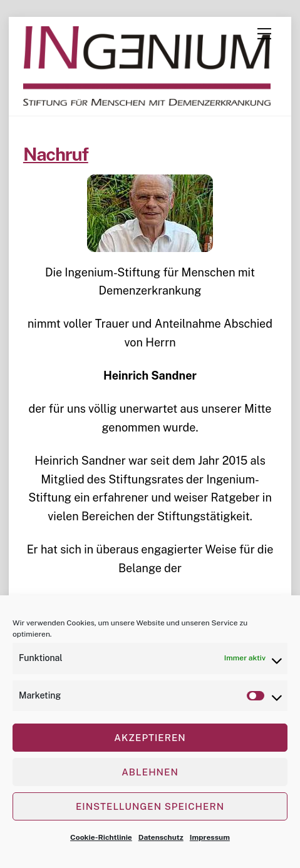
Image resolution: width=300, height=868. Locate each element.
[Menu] (264, 34)
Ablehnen (150, 772)
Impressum (210, 837)
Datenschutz (161, 837)
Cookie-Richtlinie (101, 837)
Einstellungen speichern (150, 806)
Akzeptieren (150, 738)
